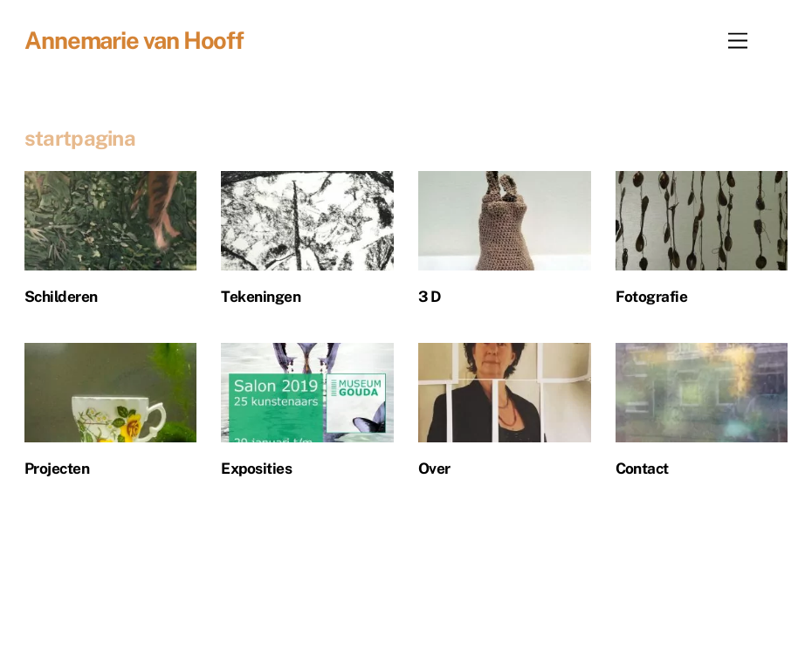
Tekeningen (261, 297)
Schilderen (61, 297)
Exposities (256, 469)
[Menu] (738, 41)
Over (434, 469)
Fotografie (652, 297)
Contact (642, 469)
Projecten (57, 469)
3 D (429, 297)
